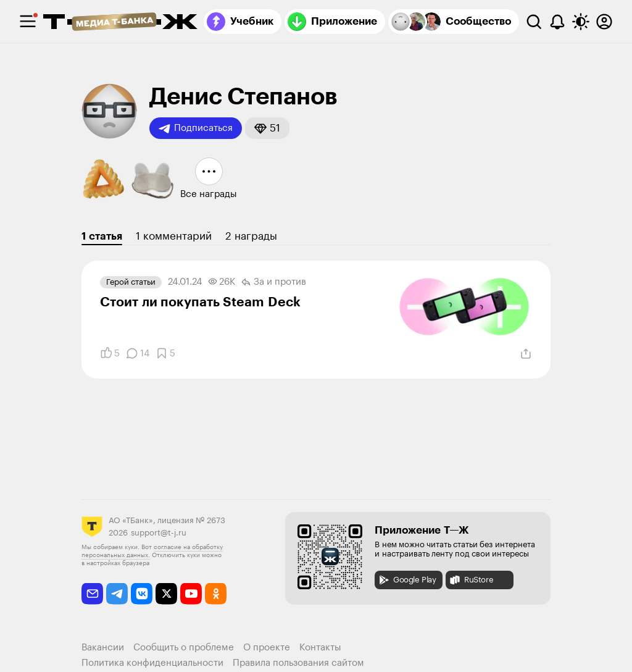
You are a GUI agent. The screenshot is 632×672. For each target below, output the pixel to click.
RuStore (471, 580)
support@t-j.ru (159, 533)
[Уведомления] (557, 22)
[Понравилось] (110, 353)
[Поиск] (534, 22)
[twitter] (166, 594)
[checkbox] (28, 22)
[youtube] (191, 594)
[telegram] (117, 594)
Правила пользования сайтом (298, 663)
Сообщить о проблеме (184, 648)
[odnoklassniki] (216, 594)
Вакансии (103, 648)
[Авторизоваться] (604, 22)
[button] (267, 128)
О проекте (267, 648)
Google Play (407, 580)
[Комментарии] (138, 353)
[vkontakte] (142, 594)
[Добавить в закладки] (165, 353)
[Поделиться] (526, 354)
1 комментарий (174, 236)
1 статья (102, 236)
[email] (92, 594)
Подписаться (196, 128)
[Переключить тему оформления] (581, 22)
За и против (274, 282)
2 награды (251, 236)
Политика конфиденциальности (152, 663)
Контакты (320, 648)
